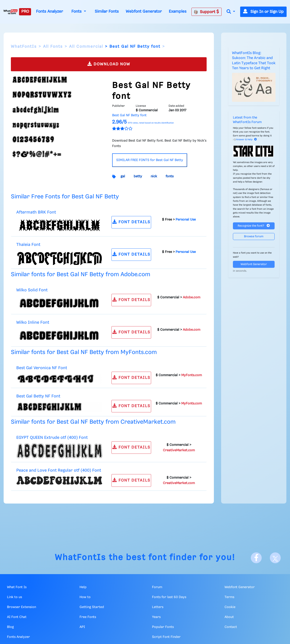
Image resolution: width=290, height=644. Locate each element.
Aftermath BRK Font (36, 212)
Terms (229, 597)
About (229, 617)
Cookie (230, 607)
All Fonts (53, 47)
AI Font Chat (17, 617)
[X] (275, 558)
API (82, 627)
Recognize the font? (254, 226)
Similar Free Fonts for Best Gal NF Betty (65, 197)
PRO (25, 12)
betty (138, 176)
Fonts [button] (77, 12)
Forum (157, 587)
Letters (158, 607)
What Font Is (17, 587)
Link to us (14, 597)
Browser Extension (22, 607)
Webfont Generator (144, 12)
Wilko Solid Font (32, 290)
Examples (178, 12)
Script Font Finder (166, 637)
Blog (10, 627)
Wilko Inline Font (33, 322)
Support (206, 12)
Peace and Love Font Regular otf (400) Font (59, 470)
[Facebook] (256, 558)
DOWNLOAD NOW (109, 64)
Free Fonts (88, 617)
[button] (231, 12)
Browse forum (254, 236)
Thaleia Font (28, 245)
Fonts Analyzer (50, 12)
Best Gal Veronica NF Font (42, 368)
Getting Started (92, 607)
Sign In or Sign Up (263, 12)
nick (154, 176)
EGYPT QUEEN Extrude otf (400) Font (52, 438)
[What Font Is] (11, 12)
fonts (170, 176)
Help (83, 587)
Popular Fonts (163, 627)
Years (156, 617)
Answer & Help (246, 140)
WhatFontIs (24, 47)
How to (85, 597)
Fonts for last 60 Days (169, 597)
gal (123, 176)
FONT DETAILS (131, 222)
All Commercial (86, 47)
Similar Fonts (107, 12)
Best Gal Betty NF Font (38, 396)
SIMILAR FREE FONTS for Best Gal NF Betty (150, 160)
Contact (231, 627)
